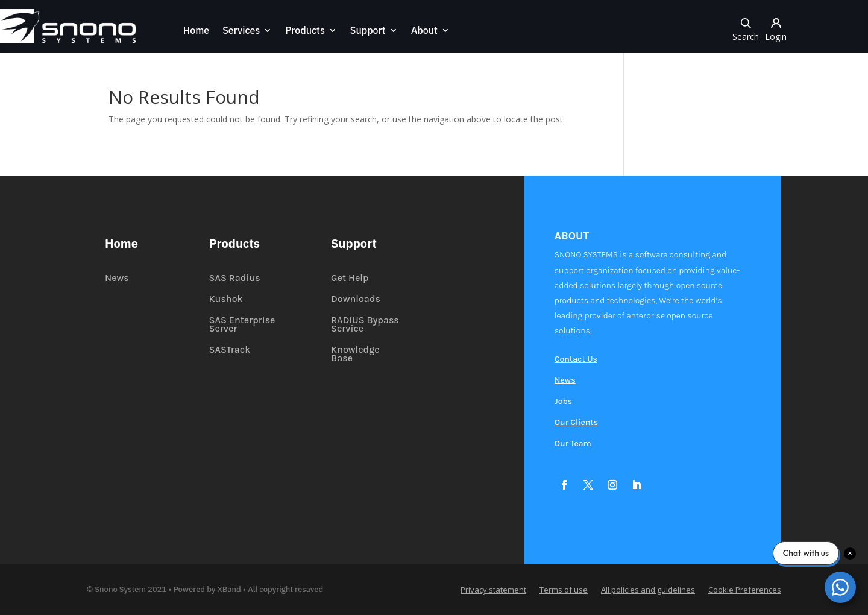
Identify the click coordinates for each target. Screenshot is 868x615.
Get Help (350, 279)
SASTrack (230, 350)
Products (305, 31)
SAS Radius (235, 279)
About (424, 31)
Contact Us (576, 360)
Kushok (226, 300)
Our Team (573, 444)
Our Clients (576, 423)
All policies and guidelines (648, 590)
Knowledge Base (355, 355)
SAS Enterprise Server (242, 325)
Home (196, 31)
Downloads (356, 300)
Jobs (563, 402)
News (117, 279)
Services (241, 31)
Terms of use (564, 590)
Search (746, 29)
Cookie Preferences (745, 590)
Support (368, 31)
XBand (229, 589)
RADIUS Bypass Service (365, 325)
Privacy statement (493, 590)
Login (776, 29)
